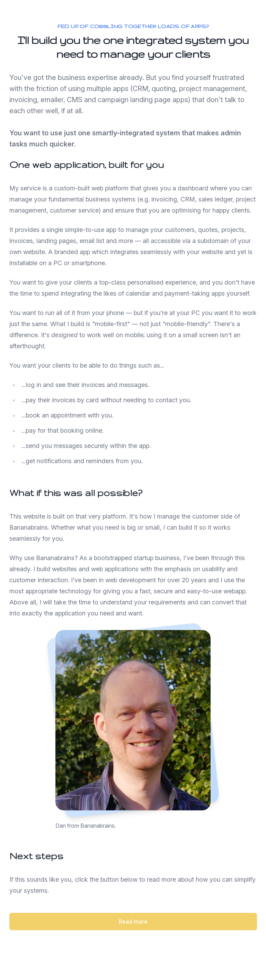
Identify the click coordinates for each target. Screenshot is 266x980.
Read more (133, 921)
